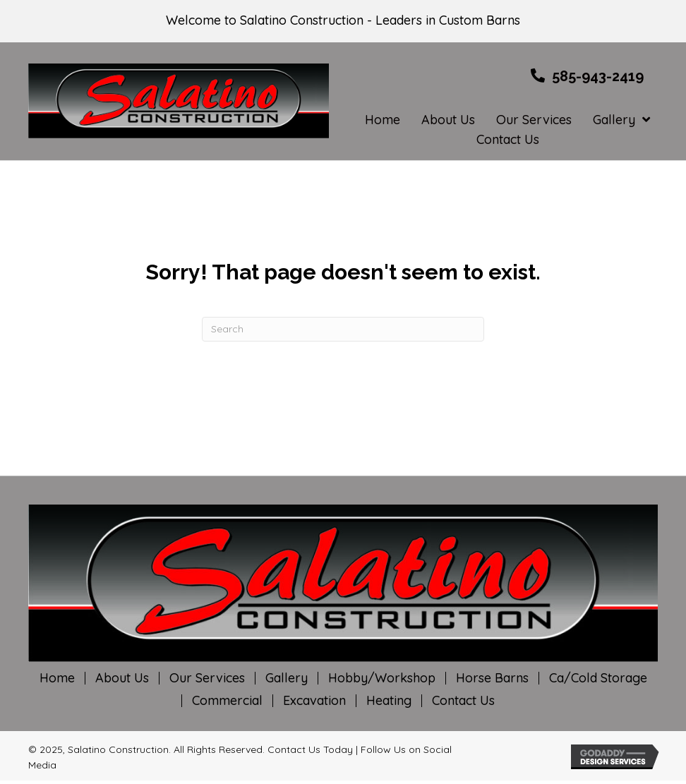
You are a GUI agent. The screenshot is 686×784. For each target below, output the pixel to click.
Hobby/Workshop (382, 678)
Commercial (227, 701)
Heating (389, 701)
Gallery (287, 678)
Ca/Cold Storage (598, 678)
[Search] (343, 329)
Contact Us (463, 701)
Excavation (314, 701)
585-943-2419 (598, 76)
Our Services (207, 678)
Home (57, 678)
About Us (122, 678)
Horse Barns (492, 678)
